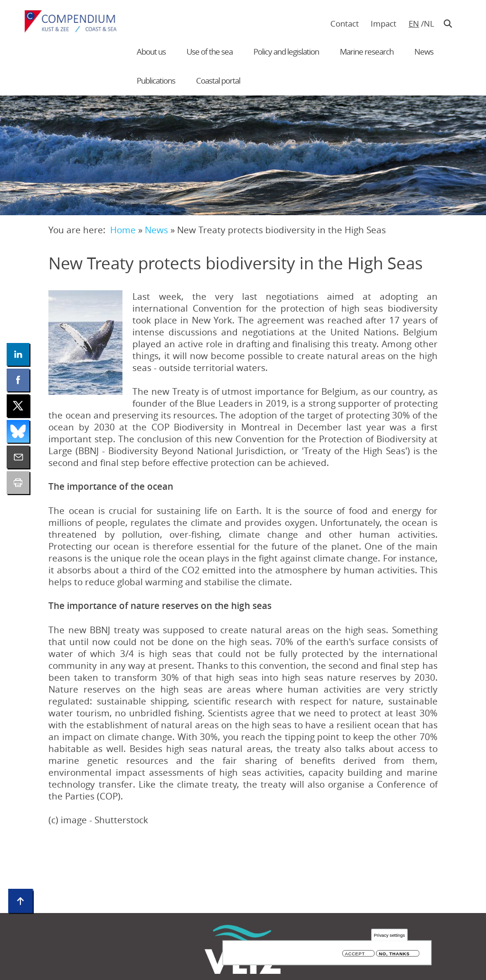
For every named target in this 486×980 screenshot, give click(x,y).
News (424, 52)
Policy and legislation (286, 52)
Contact (345, 24)
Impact (383, 24)
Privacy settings (389, 935)
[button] (85, 343)
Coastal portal (218, 81)
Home (123, 230)
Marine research (367, 52)
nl (429, 24)
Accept (355, 954)
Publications (156, 81)
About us (151, 52)
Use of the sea (210, 52)
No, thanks (394, 954)
